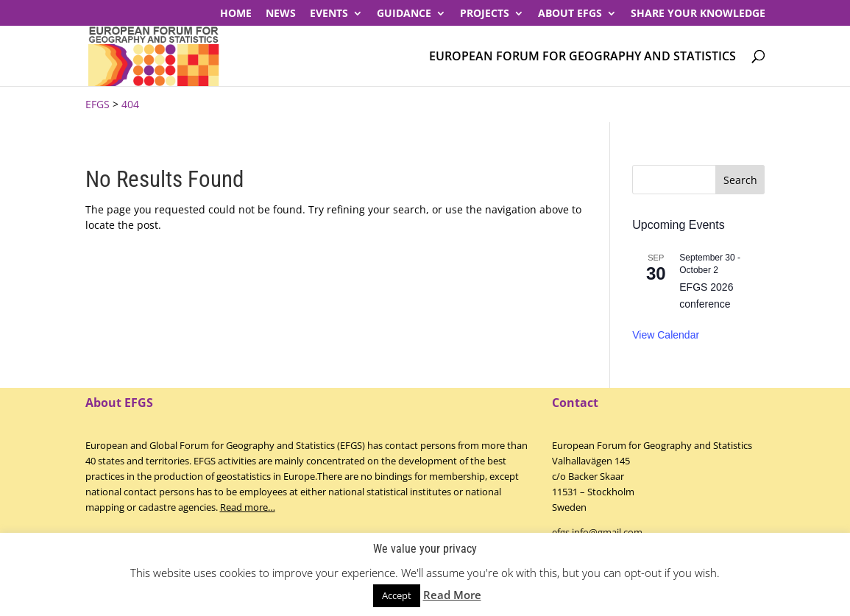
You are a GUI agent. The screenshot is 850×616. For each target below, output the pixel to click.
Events (329, 14)
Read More (452, 595)
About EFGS (570, 14)
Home (236, 14)
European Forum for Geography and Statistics (582, 57)
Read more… (248, 507)
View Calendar (666, 335)
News (281, 14)
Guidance (404, 14)
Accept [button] (397, 595)
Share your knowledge (698, 14)
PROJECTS (485, 14)
